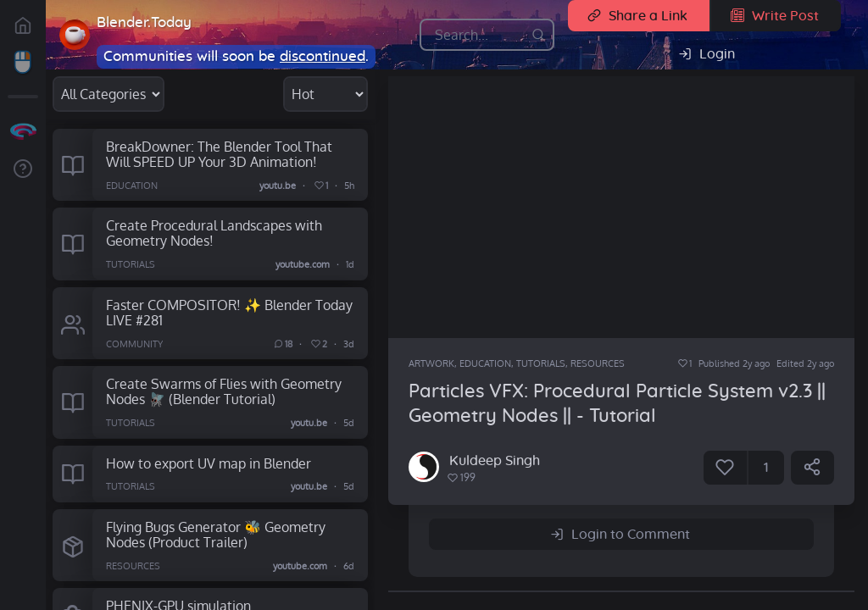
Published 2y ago (734, 363)
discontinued (323, 56)
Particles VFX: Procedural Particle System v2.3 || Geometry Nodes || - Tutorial (617, 404)
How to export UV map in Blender (209, 463)
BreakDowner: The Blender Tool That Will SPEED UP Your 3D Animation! (219, 154)
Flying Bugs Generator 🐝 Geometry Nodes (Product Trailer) (216, 535)
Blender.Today (144, 22)
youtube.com (303, 265)
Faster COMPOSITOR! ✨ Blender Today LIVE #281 (229, 313)
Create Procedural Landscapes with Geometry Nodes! (214, 233)
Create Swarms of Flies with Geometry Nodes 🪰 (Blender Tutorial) (224, 391)
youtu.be (278, 186)
